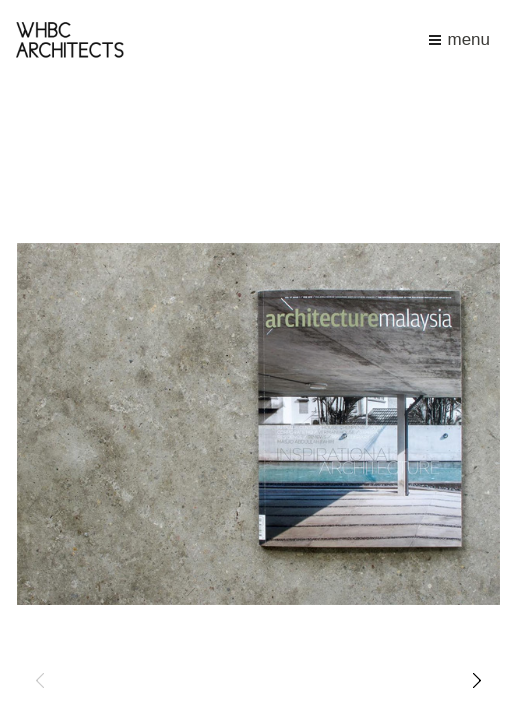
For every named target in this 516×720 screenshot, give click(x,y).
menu (459, 39)
